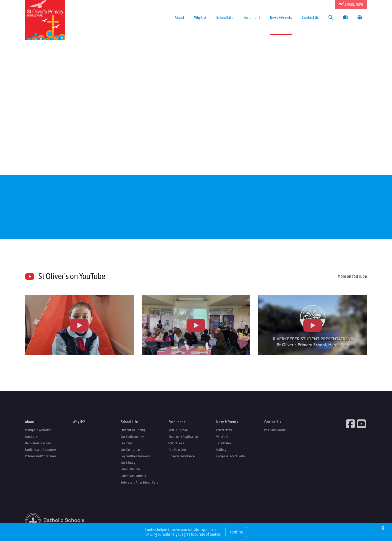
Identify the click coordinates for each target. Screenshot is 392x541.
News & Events (281, 17)
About (179, 17)
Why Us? (200, 17)
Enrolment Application (183, 438)
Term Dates (224, 444)
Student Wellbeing (133, 431)
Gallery (221, 451)
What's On (223, 438)
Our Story (31, 438)
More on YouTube (352, 278)
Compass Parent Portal (231, 458)
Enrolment (252, 17)
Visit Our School (179, 431)
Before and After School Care (139, 484)
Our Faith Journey (132, 438)
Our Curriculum (131, 451)
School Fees (176, 444)
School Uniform (131, 471)
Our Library (128, 464)
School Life (225, 17)
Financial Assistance (182, 458)
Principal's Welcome (38, 431)
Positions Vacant (275, 431)
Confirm (236, 532)
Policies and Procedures (40, 458)
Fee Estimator (177, 451)
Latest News (224, 431)
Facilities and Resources (41, 451)
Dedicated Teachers (38, 444)
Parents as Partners (133, 477)
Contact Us (310, 17)
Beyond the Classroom (135, 458)
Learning (126, 444)
